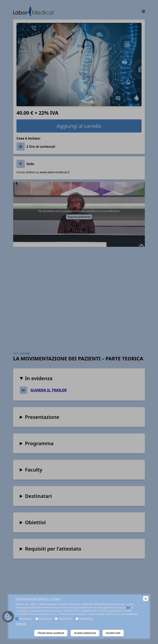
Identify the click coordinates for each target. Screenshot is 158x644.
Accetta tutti (113, 633)
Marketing (86, 619)
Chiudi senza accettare (51, 633)
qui (128, 607)
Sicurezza (45, 619)
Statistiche (65, 619)
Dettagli (21, 624)
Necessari (26, 619)
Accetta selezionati (85, 633)
